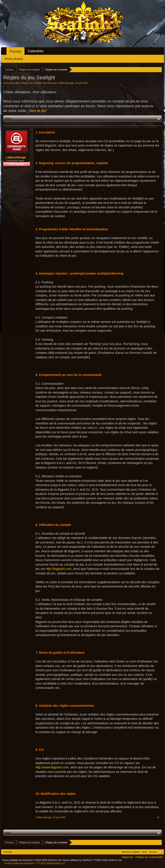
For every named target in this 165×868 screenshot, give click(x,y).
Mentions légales (131, 852)
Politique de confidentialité (149, 857)
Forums (15, 51)
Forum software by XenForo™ (92, 860)
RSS (160, 852)
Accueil (153, 852)
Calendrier (36, 51)
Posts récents (14, 59)
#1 (158, 817)
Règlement (128, 857)
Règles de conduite (32, 83)
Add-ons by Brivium (35, 863)
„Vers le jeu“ (37, 111)
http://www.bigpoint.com (52, 767)
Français (8, 852)
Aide (145, 852)
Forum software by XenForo (32, 860)
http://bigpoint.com (59, 569)
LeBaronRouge (66, 83)
